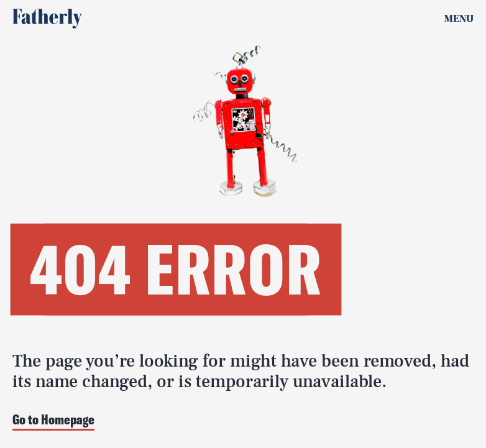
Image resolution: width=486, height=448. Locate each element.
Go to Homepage (53, 420)
